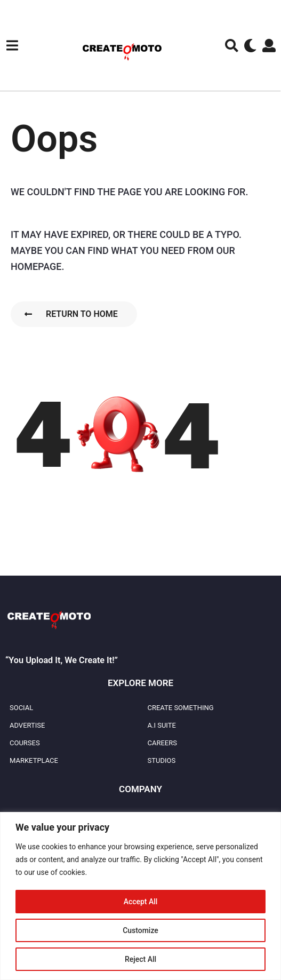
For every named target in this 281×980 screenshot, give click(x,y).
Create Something (181, 708)
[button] (12, 45)
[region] (140, 896)
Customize (140, 930)
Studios (162, 760)
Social (21, 708)
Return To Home (71, 314)
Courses (25, 743)
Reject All (140, 959)
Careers (162, 743)
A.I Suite (162, 725)
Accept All (141, 902)
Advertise (27, 725)
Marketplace (34, 760)
